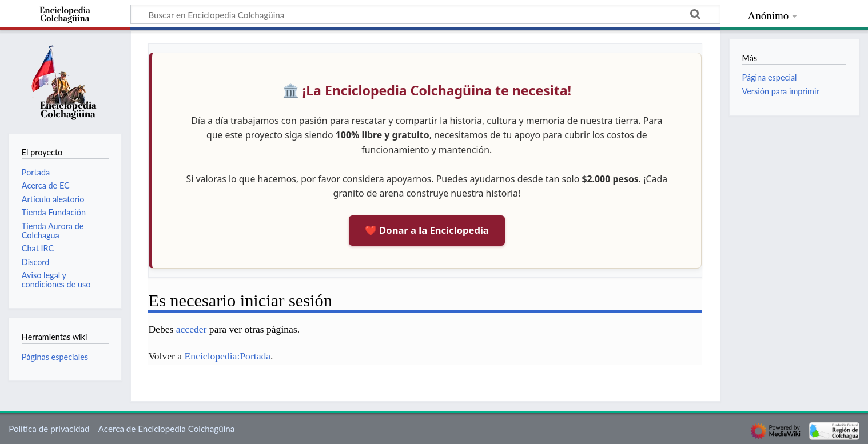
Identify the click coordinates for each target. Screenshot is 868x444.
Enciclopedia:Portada (228, 356)
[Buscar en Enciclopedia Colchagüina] (425, 14)
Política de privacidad (49, 429)
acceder (192, 329)
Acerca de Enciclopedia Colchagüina (167, 429)
